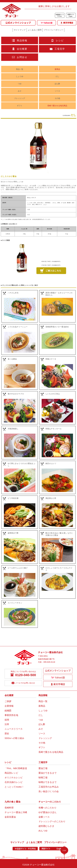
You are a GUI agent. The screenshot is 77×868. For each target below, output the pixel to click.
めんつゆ (43, 831)
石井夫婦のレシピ (14, 782)
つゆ (20, 84)
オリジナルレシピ (14, 777)
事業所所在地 (11, 715)
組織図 (8, 711)
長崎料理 (9, 808)
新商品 (57, 69)
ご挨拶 (8, 701)
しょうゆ (20, 76)
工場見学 (57, 49)
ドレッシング (20, 98)
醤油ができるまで (47, 773)
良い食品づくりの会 (49, 791)
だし (57, 76)
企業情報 (9, 706)
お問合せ (20, 57)
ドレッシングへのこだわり (52, 821)
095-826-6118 (49, 662)
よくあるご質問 (35, 30)
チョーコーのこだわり (50, 802)
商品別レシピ (11, 773)
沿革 (7, 724)
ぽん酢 (57, 84)
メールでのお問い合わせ (23, 683)
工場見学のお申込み (49, 787)
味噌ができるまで (47, 782)
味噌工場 (43, 777)
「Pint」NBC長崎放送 (16, 768)
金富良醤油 (10, 817)
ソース (57, 91)
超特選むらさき (46, 826)
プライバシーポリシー (54, 30)
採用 (7, 720)
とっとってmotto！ (14, 787)
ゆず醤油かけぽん (47, 812)
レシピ (57, 41)
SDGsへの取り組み (14, 738)
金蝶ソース (44, 817)
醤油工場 (43, 768)
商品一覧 (20, 69)
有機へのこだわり (47, 808)
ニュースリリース (14, 729)
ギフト (20, 106)
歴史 (7, 733)
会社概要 (20, 49)
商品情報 (20, 41)
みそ (20, 91)
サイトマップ (20, 30)
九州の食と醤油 (12, 802)
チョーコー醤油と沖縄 (16, 812)
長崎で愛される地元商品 (57, 106)
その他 (57, 98)
